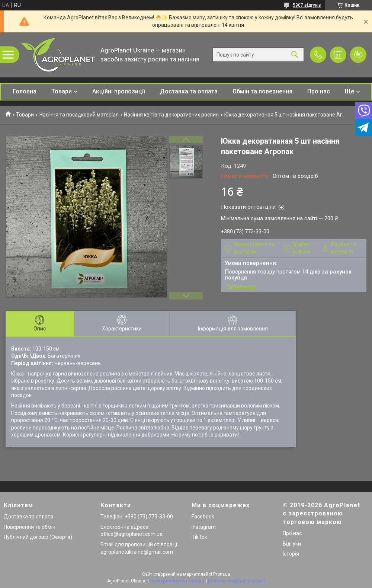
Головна (25, 91)
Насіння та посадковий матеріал (79, 115)
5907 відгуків (307, 5)
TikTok (199, 537)
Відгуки (292, 544)
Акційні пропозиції (119, 91)
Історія (291, 554)
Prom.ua (222, 574)
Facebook (203, 517)
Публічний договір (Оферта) (38, 537)
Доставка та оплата (189, 91)
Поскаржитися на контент (177, 581)
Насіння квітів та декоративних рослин (171, 115)
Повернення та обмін (30, 527)
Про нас (319, 91)
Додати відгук (358, 55)
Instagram (204, 527)
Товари (62, 91)
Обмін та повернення (262, 91)
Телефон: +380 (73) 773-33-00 (137, 517)
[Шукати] (295, 55)
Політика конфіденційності (236, 581)
